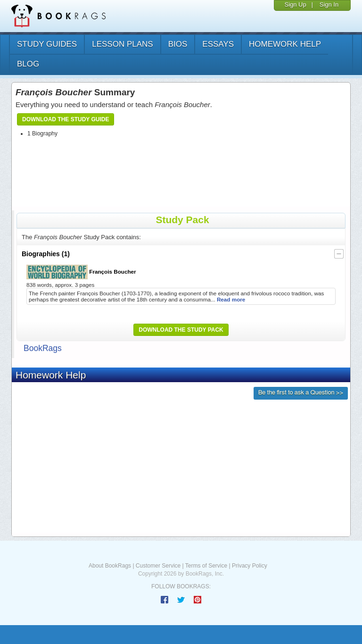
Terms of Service (206, 566)
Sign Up (295, 4)
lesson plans (122, 44)
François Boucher (81, 272)
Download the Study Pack (181, 330)
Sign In (329, 4)
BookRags (43, 348)
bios (178, 44)
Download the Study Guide (66, 119)
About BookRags (110, 566)
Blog (28, 64)
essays (218, 44)
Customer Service (158, 566)
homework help (285, 44)
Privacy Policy (250, 566)
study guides (47, 44)
